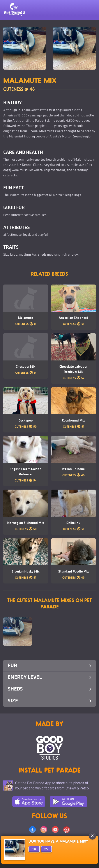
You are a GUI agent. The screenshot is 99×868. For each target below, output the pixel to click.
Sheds (49, 689)
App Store (29, 802)
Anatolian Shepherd (73, 318)
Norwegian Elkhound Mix (26, 523)
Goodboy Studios (50, 748)
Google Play (68, 802)
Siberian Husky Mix (26, 571)
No (46, 849)
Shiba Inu (73, 523)
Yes (34, 849)
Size (49, 701)
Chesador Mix (26, 367)
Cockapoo (26, 420)
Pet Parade (14, 10)
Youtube (55, 829)
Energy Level (49, 677)
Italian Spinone (73, 469)
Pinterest (67, 829)
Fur (49, 665)
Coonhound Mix (73, 420)
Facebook (32, 829)
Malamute (26, 318)
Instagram (44, 829)
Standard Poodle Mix (73, 571)
